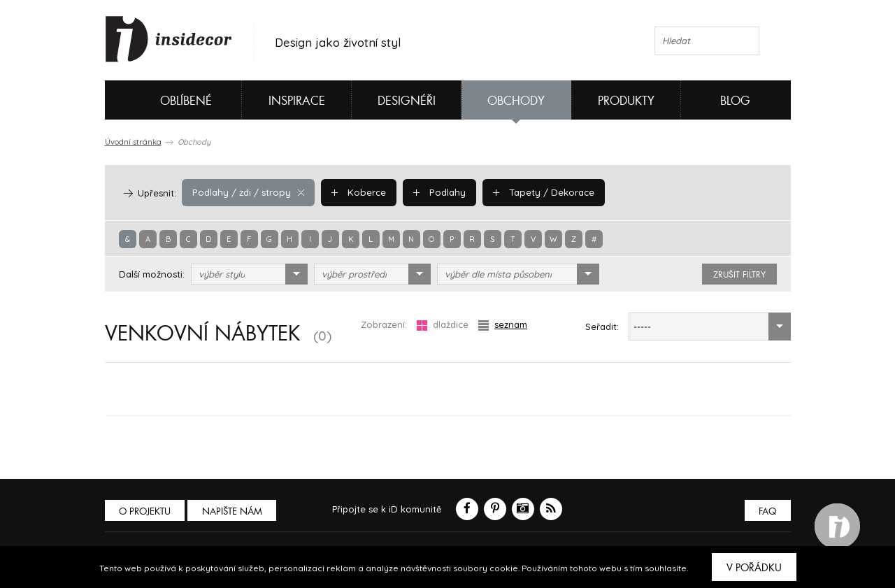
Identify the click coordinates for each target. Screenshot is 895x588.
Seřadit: (602, 327)
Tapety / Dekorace (538, 192)
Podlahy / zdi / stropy (247, 192)
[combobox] (249, 274)
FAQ (767, 511)
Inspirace (297, 101)
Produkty (626, 101)
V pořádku (754, 568)
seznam (503, 325)
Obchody (516, 101)
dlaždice (443, 325)
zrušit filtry (739, 275)
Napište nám (234, 511)
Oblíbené (163, 100)
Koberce (356, 192)
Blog (735, 101)
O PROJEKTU (145, 511)
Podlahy (435, 192)
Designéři (407, 101)
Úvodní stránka (133, 142)
